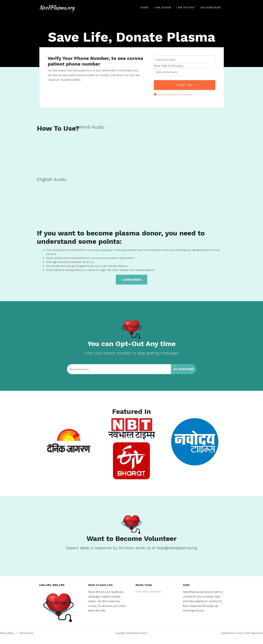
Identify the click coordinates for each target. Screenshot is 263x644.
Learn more (131, 280)
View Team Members (148, 592)
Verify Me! (185, 85)
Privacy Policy (7, 633)
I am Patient (186, 11)
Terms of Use (26, 633)
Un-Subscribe (211, 11)
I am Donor (163, 11)
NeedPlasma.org (65, 11)
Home (145, 11)
